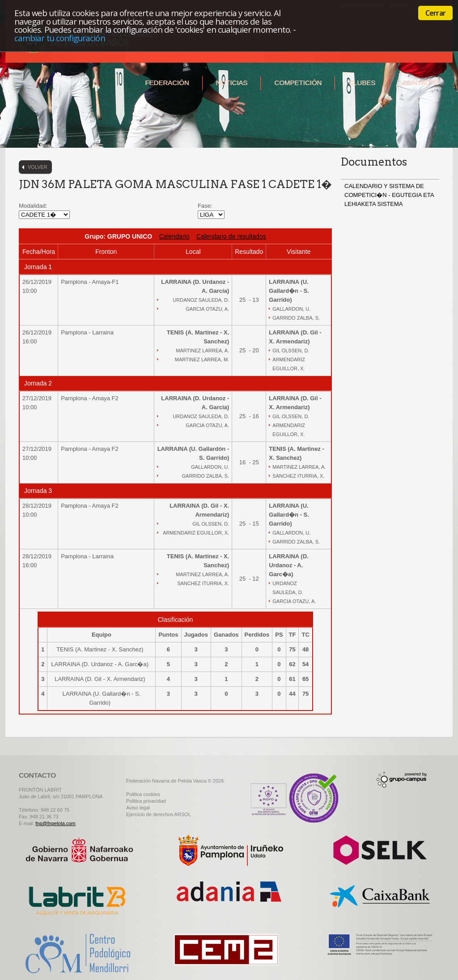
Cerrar (435, 13)
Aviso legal (138, 808)
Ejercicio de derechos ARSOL (159, 814)
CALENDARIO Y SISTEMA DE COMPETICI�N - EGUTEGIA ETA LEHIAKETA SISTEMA (389, 195)
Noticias (232, 83)
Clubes (362, 83)
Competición (298, 83)
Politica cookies (143, 794)
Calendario (174, 236)
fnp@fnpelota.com (55, 823)
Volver (38, 167)
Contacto (421, 83)
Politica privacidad (146, 801)
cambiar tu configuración (60, 38)
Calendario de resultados (231, 236)
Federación (167, 83)
